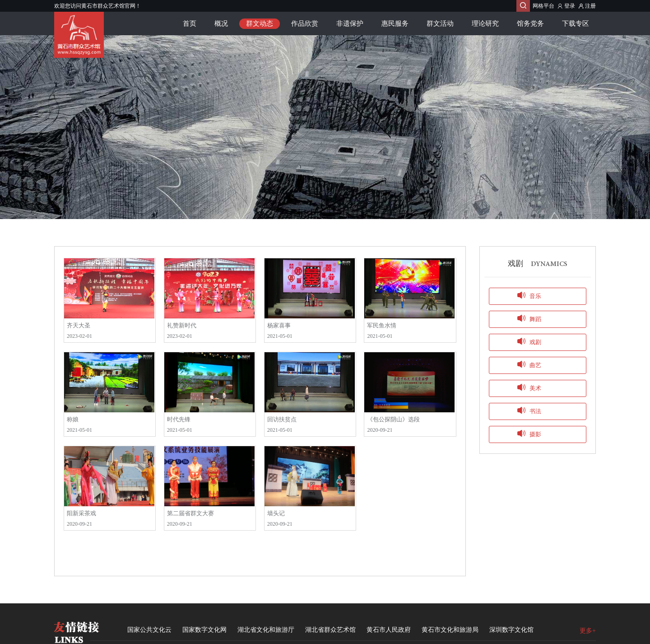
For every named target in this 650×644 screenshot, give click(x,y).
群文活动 (440, 23)
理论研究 (485, 23)
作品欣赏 (305, 23)
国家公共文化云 (149, 630)
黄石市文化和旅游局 (450, 630)
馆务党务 (530, 23)
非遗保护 (350, 23)
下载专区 (576, 23)
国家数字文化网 (204, 630)
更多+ (588, 631)
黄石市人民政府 (389, 630)
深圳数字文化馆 (511, 630)
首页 (190, 23)
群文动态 (260, 23)
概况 (221, 23)
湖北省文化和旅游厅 (266, 630)
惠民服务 (395, 23)
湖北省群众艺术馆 (330, 630)
